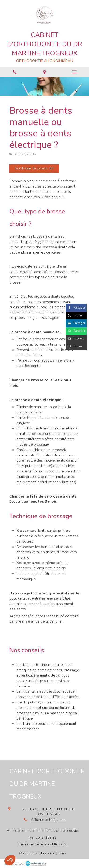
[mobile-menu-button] (74, 72)
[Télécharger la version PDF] (34, 168)
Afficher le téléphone (48, 820)
